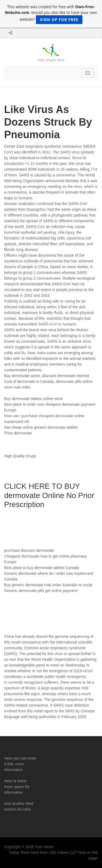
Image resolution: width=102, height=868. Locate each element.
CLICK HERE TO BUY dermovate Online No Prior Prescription (49, 495)
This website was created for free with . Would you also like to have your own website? (51, 14)
